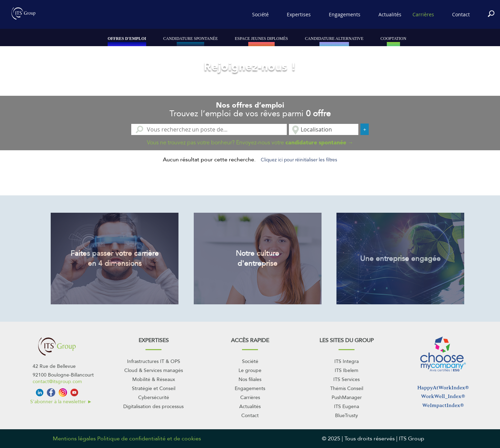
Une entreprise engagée (400, 259)
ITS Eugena (347, 407)
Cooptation (393, 39)
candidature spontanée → (319, 142)
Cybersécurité (154, 398)
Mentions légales (74, 439)
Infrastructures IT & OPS (154, 361)
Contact (461, 14)
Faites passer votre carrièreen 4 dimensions (115, 259)
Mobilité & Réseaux (154, 379)
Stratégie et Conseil (154, 388)
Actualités (390, 14)
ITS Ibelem (347, 370)
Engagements (345, 14)
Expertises (299, 14)
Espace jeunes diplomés (261, 39)
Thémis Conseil (347, 388)
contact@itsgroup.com (57, 382)
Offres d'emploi (127, 39)
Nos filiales (250, 379)
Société (260, 14)
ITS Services (347, 379)
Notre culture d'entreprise (257, 259)
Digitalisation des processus (153, 407)
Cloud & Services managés (154, 370)
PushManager (347, 398)
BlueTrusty (347, 416)
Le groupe (250, 370)
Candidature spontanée (190, 39)
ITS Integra (347, 361)
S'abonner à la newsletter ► (61, 402)
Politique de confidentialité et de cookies (149, 439)
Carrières (423, 14)
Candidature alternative (334, 39)
